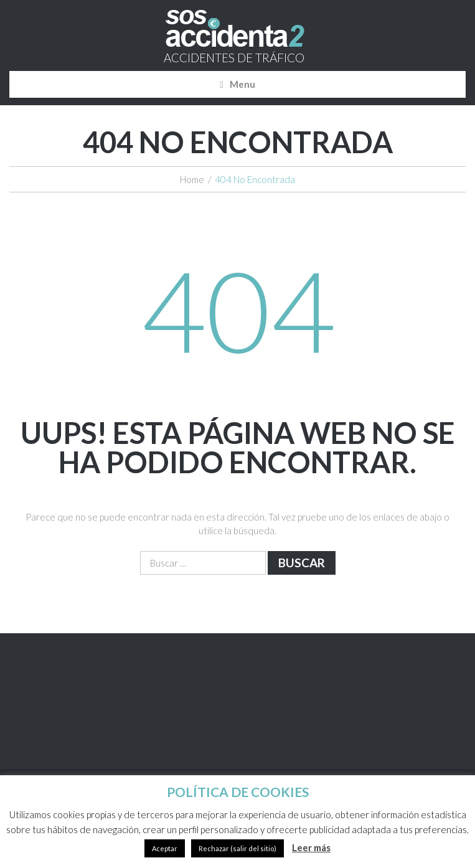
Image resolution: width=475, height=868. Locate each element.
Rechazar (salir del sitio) (237, 848)
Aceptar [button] (165, 848)
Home (192, 179)
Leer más (311, 847)
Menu (242, 84)
